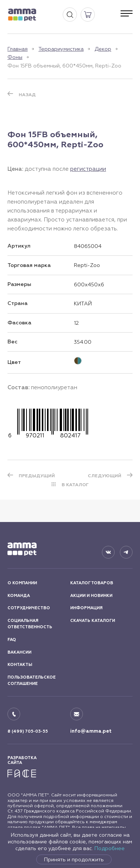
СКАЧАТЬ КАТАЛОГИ (93, 621)
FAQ (12, 640)
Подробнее (110, 848)
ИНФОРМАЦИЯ (86, 608)
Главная (18, 49)
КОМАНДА (19, 596)
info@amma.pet (91, 731)
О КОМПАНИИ (22, 583)
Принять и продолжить (74, 859)
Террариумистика (61, 49)
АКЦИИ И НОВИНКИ (91, 596)
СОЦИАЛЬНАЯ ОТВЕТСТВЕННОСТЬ (30, 624)
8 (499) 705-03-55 (28, 731)
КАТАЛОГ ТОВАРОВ (92, 583)
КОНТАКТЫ (20, 665)
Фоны (15, 57)
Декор (103, 49)
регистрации (88, 169)
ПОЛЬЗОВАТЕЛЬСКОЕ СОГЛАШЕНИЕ (32, 681)
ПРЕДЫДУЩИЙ (37, 476)
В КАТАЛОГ (75, 485)
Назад (27, 95)
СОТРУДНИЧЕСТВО (29, 608)
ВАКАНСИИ (19, 652)
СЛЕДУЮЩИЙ (105, 476)
